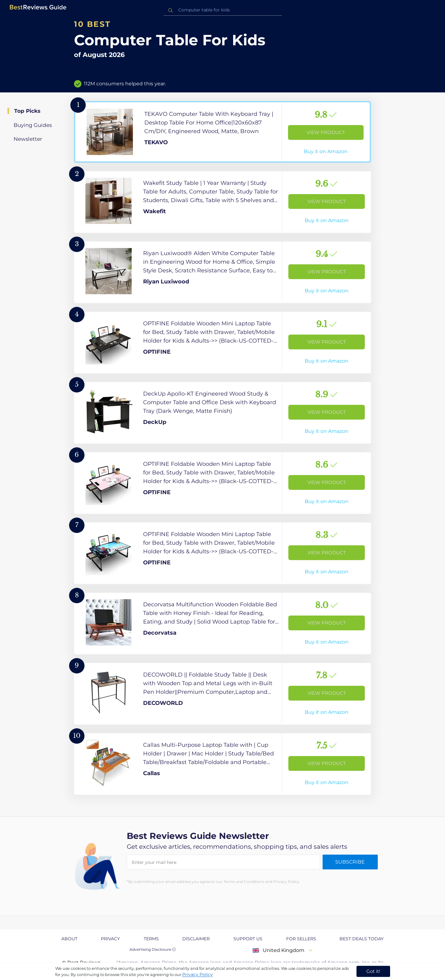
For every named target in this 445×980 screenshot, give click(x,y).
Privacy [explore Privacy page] (110, 939)
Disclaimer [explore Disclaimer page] (196, 939)
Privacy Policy (198, 974)
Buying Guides (33, 125)
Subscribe (350, 862)
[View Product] (222, 132)
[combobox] (223, 10)
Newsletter (28, 139)
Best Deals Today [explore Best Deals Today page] (362, 939)
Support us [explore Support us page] (248, 939)
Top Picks (27, 111)
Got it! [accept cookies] (373, 971)
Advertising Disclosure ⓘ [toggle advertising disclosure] (153, 949)
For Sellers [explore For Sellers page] (301, 939)
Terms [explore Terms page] (151, 939)
